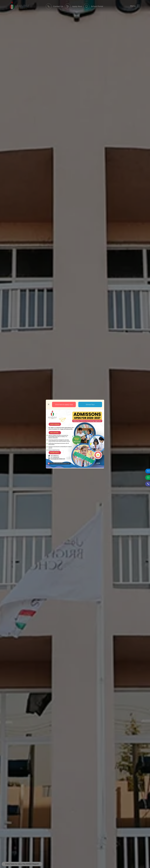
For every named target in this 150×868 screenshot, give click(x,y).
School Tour (90, 404)
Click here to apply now (64, 404)
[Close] (49, 404)
